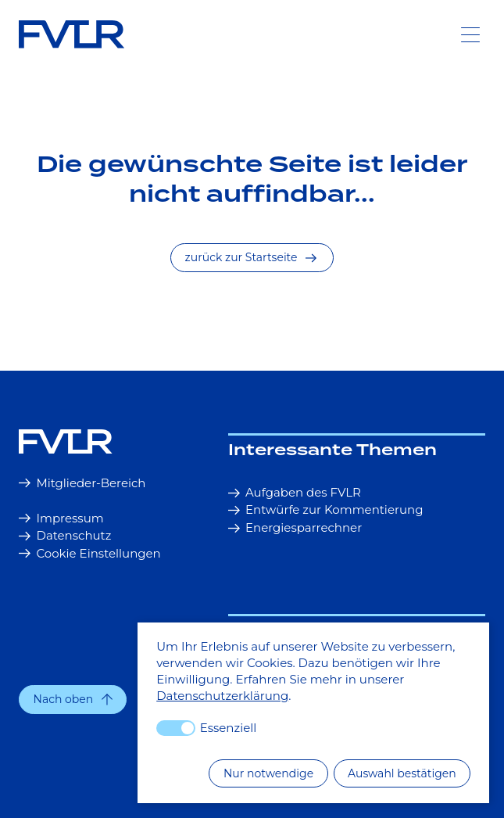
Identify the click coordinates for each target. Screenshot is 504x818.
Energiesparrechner (295, 527)
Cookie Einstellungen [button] (90, 553)
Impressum (61, 518)
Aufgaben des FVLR (295, 492)
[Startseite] (106, 441)
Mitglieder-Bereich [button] (82, 483)
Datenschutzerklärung (222, 696)
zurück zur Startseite (251, 257)
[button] (73, 700)
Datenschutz (65, 535)
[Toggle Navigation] (470, 34)
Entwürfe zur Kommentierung (326, 509)
